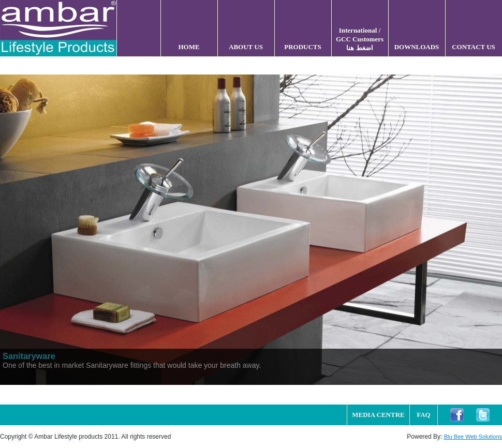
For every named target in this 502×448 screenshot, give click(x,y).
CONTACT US (474, 47)
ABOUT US (246, 47)
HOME (189, 47)
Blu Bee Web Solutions (473, 437)
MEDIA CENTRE (378, 415)
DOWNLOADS (417, 47)
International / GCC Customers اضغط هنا (360, 39)
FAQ (423, 415)
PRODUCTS (303, 47)
